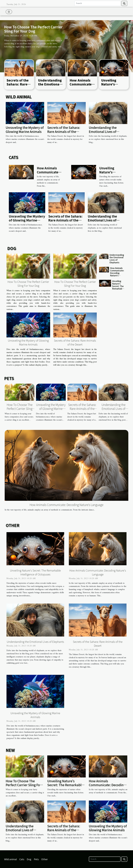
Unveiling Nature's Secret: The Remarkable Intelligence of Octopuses (118, 288)
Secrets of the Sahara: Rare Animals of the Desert (18, 86)
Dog (29, 859)
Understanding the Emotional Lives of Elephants (50, 86)
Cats (22, 859)
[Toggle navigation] (9, 12)
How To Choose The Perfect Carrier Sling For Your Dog (33, 29)
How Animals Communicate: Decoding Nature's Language (117, 273)
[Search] (97, 3)
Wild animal (10, 859)
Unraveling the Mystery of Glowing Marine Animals (25, 129)
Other (44, 859)
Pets (36, 859)
